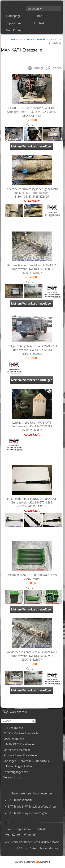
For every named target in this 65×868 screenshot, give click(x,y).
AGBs (20, 848)
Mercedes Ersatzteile (17, 750)
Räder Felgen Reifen (19, 766)
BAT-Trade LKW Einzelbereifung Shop (32, 807)
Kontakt (39, 23)
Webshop (17, 39)
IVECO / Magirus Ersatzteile (21, 733)
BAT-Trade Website (20, 800)
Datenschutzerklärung (44, 848)
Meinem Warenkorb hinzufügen (32, 146)
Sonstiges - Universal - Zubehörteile (27, 761)
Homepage (13, 16)
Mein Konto (13, 30)
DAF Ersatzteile (13, 728)
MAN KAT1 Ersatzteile (20, 744)
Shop (39, 16)
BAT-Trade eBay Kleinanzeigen (27, 813)
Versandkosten (13, 777)
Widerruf (30, 835)
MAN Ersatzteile (14, 739)
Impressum (13, 23)
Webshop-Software (32, 862)
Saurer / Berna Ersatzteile (20, 755)
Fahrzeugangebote (16, 772)
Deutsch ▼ (35, 9)
